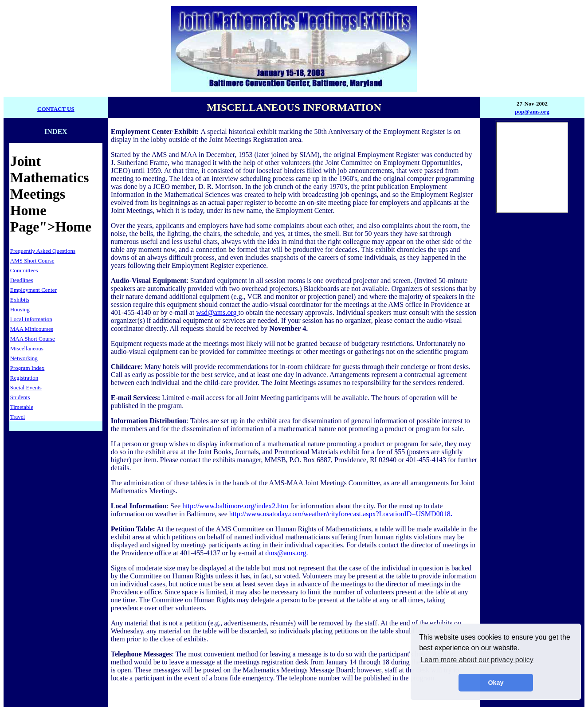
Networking (24, 358)
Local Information (31, 319)
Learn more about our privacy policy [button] (477, 660)
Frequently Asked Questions (43, 251)
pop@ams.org (532, 112)
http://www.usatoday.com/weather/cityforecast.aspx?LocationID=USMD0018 (341, 514)
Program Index (27, 368)
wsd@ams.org (217, 312)
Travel (18, 417)
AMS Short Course (32, 261)
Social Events (26, 387)
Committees (24, 270)
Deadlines (22, 280)
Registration (24, 378)
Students (20, 397)
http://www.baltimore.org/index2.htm (235, 506)
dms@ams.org (286, 553)
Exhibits (20, 300)
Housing (20, 309)
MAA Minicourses (32, 329)
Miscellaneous (27, 348)
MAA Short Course (33, 339)
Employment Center (33, 290)
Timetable (22, 407)
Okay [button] (496, 683)
